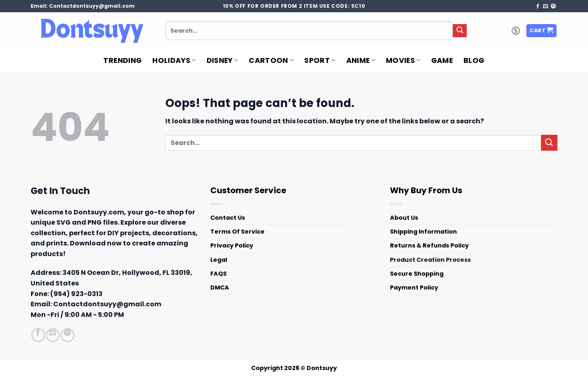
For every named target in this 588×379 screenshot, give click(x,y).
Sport (320, 60)
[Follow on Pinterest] (553, 7)
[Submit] (460, 31)
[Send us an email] (546, 7)
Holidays (174, 60)
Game (442, 60)
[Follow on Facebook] (538, 7)
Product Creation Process (430, 260)
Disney (223, 60)
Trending (122, 60)
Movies (403, 60)
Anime (361, 60)
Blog (474, 60)
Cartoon (271, 60)
